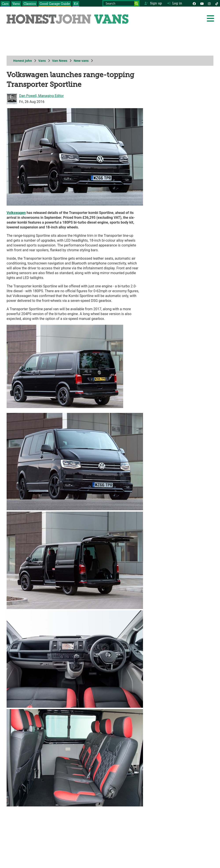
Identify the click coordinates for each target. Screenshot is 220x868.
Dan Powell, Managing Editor (41, 96)
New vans (81, 61)
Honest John (23, 61)
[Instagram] (209, 3)
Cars (5, 4)
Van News (60, 61)
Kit (76, 4)
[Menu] (210, 18)
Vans (16, 4)
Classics (30, 4)
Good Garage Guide (55, 4)
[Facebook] (194, 3)
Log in (175, 3)
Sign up (153, 3)
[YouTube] (202, 3)
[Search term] (121, 3)
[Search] (136, 4)
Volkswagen (16, 213)
